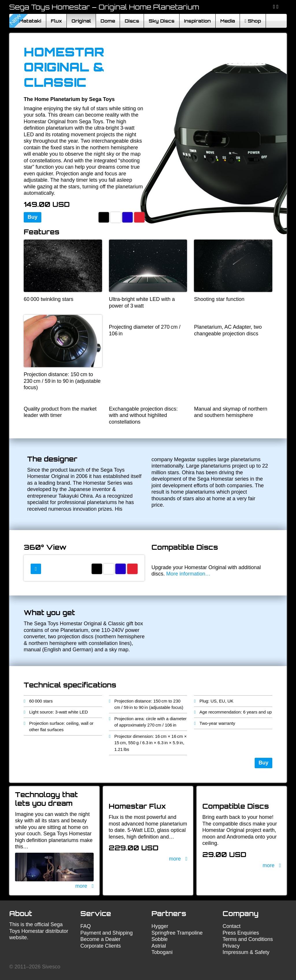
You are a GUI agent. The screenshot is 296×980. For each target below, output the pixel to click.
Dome (108, 21)
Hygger (160, 926)
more (81, 886)
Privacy (231, 946)
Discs (132, 21)
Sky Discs (161, 21)
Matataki (30, 21)
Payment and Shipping (107, 933)
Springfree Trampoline (177, 933)
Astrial (159, 946)
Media (228, 21)
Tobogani (162, 952)
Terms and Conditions (248, 939)
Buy (33, 217)
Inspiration (197, 21)
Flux (57, 21)
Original (81, 21)
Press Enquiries (241, 933)
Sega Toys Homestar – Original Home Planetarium (104, 7)
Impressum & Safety (246, 952)
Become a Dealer (100, 939)
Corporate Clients (101, 946)
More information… (188, 574)
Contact (232, 926)
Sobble (160, 939)
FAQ (86, 926)
